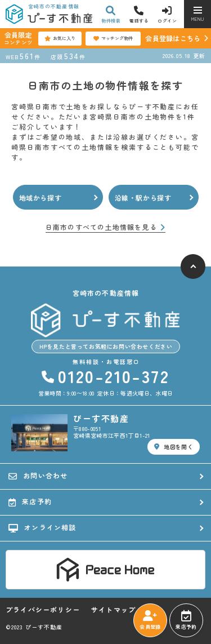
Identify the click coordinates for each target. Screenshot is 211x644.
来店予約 (186, 620)
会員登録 (150, 620)
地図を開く (174, 447)
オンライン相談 (42, 527)
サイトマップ (113, 610)
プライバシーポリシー (43, 610)
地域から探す (41, 197)
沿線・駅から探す (143, 197)
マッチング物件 (113, 38)
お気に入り (60, 38)
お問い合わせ (38, 476)
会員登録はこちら (173, 38)
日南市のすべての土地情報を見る (105, 227)
